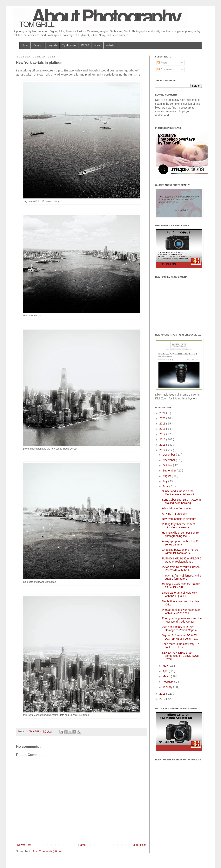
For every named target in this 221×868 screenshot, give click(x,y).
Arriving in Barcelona (174, 514)
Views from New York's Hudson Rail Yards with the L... (181, 569)
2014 (163, 450)
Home (25, 45)
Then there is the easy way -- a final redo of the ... (181, 646)
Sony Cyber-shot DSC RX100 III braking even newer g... (181, 501)
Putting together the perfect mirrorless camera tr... (178, 526)
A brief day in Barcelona (176, 508)
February (168, 682)
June (166, 486)
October (168, 465)
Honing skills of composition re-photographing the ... (181, 534)
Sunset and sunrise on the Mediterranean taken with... (180, 493)
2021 (163, 413)
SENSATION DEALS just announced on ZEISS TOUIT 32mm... (181, 656)
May (165, 666)
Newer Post (24, 845)
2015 (163, 445)
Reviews (38, 45)
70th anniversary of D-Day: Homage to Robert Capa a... (180, 628)
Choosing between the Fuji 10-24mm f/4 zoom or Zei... (180, 551)
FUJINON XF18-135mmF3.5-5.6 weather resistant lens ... (182, 560)
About (97, 45)
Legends (52, 45)
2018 (163, 429)
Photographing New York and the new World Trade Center (182, 620)
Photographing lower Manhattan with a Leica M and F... (181, 611)
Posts (162, 63)
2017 (163, 434)
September (170, 471)
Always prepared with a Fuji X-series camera (180, 543)
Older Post (139, 845)
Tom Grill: (35, 731)
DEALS (85, 45)
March (167, 676)
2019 (163, 424)
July (165, 481)
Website (110, 45)
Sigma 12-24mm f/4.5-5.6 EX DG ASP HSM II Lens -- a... (180, 637)
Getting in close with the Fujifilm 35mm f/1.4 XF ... (181, 586)
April (166, 671)
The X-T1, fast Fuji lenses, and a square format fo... (182, 577)
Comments (166, 69)
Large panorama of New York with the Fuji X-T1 (180, 594)
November (169, 460)
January (168, 687)
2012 (163, 699)
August (167, 476)
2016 (163, 439)
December (169, 455)
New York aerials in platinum (179, 519)
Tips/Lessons (69, 45)
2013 (163, 694)
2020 (163, 418)
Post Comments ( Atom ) (48, 851)
